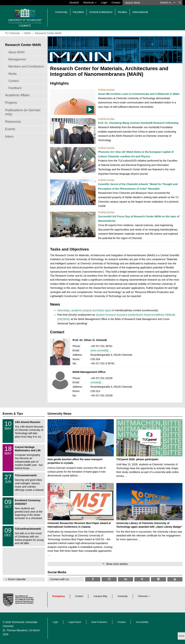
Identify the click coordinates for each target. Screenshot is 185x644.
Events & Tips (13, 414)
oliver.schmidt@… (101, 350)
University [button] (61, 12)
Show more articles (117, 564)
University (122, 596)
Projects (11, 103)
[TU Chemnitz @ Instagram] (109, 579)
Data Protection (99, 622)
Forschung (106, 90)
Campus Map (100, 596)
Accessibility (142, 622)
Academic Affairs (17, 95)
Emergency (59, 596)
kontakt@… (97, 382)
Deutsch (74, 3)
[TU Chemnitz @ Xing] (142, 579)
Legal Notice (75, 622)
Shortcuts (90, 3)
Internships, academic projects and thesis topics (85, 310)
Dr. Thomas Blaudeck (15, 630)
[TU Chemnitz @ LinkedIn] (126, 579)
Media (12, 74)
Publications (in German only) (23, 112)
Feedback (15, 88)
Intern (9, 137)
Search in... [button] (168, 3)
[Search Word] (140, 3)
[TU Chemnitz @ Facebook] (93, 579)
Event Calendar (17, 579)
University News (59, 414)
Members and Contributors (26, 66)
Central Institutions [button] (101, 12)
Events (10, 129)
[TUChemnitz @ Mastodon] (159, 579)
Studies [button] (122, 12)
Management (17, 59)
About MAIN (16, 52)
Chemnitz (143, 596)
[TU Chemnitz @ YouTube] (175, 579)
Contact (116, 3)
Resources (13, 122)
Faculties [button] (78, 12)
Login (104, 3)
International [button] (140, 12)
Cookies (122, 622)
